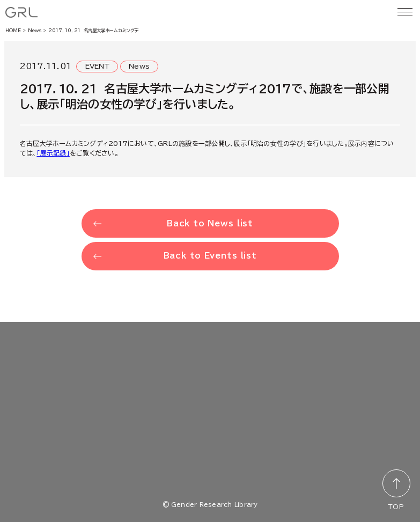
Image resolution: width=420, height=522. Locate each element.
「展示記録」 (53, 153)
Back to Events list (210, 256)
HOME (13, 31)
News (35, 31)
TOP (396, 506)
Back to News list (210, 223)
